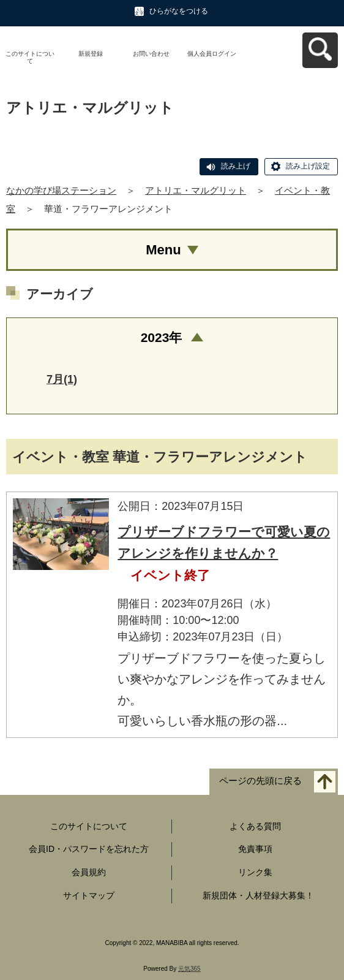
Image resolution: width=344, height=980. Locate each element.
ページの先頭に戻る (260, 781)
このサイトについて (30, 57)
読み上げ (236, 166)
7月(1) (62, 379)
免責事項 (255, 849)
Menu (163, 250)
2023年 (162, 337)
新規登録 (91, 54)
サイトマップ (89, 895)
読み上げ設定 (308, 166)
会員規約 (89, 872)
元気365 (189, 969)
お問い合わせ (151, 54)
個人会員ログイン (212, 54)
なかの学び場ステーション (61, 190)
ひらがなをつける (179, 11)
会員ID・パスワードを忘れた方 (89, 849)
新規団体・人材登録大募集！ (258, 895)
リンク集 (255, 872)
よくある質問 (255, 826)
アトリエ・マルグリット (196, 190)
